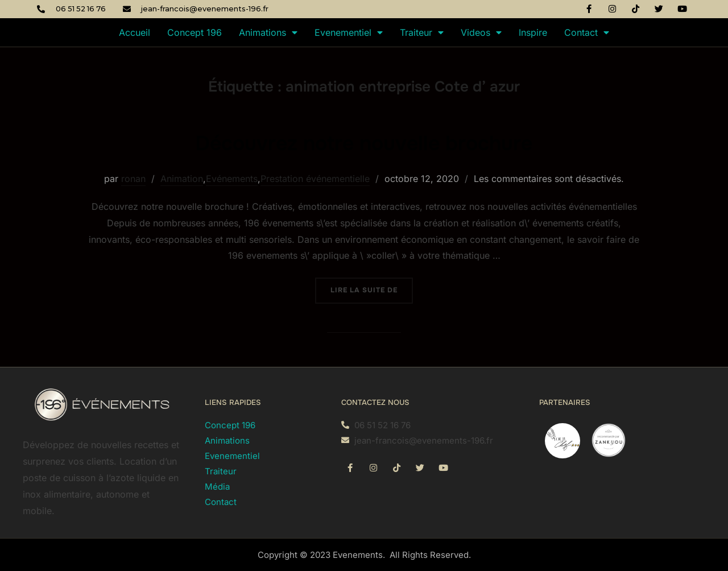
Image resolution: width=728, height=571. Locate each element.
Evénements (232, 179)
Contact (587, 32)
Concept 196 (195, 32)
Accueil (135, 32)
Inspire (533, 32)
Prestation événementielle (315, 179)
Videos (481, 32)
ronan (133, 179)
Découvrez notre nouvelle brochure (364, 142)
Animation (182, 179)
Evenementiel (349, 32)
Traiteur (422, 32)
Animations (268, 32)
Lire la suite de (372, 286)
